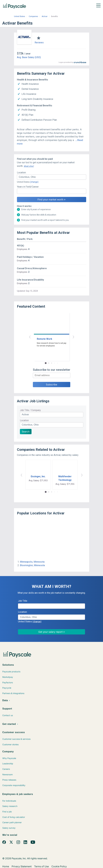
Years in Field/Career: (28, 187)
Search (26, 432)
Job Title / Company (30, 410)
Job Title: (23, 601)
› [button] (73, 337)
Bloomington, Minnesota (32, 565)
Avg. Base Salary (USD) (29, 57)
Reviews (39, 43)
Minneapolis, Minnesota (32, 562)
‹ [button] (30, 337)
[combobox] (52, 177)
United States (20, 16)
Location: (22, 173)
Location (24, 420)
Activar (45, 16)
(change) (34, 182)
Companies (33, 16)
